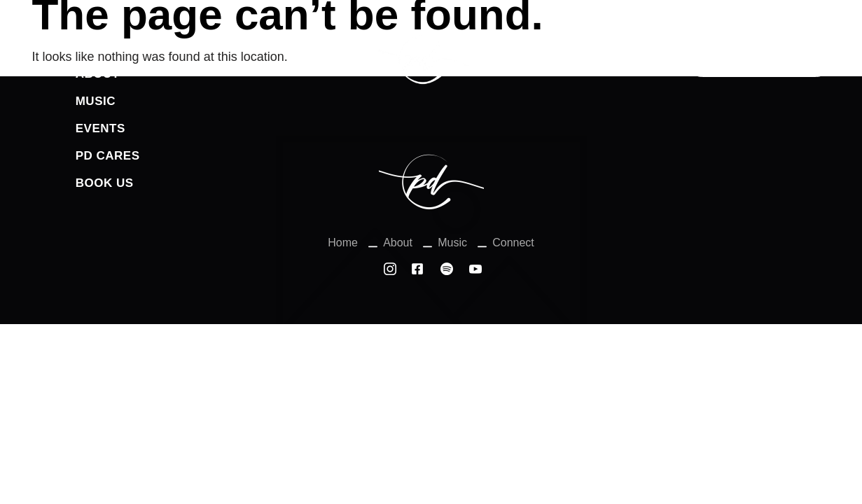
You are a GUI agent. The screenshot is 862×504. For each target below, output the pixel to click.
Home (94, 47)
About (98, 74)
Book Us (105, 183)
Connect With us (759, 59)
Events (100, 128)
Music (96, 101)
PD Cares (108, 156)
